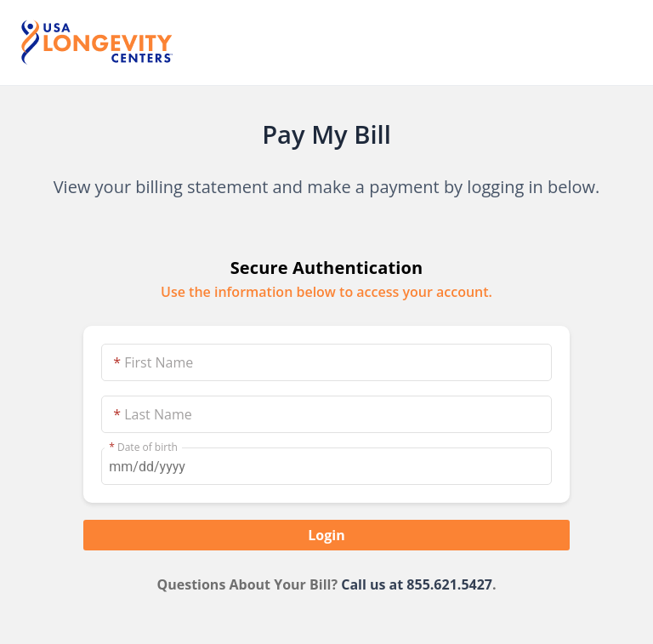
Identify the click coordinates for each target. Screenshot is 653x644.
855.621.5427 (449, 584)
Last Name (152, 414)
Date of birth (143, 447)
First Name (153, 362)
